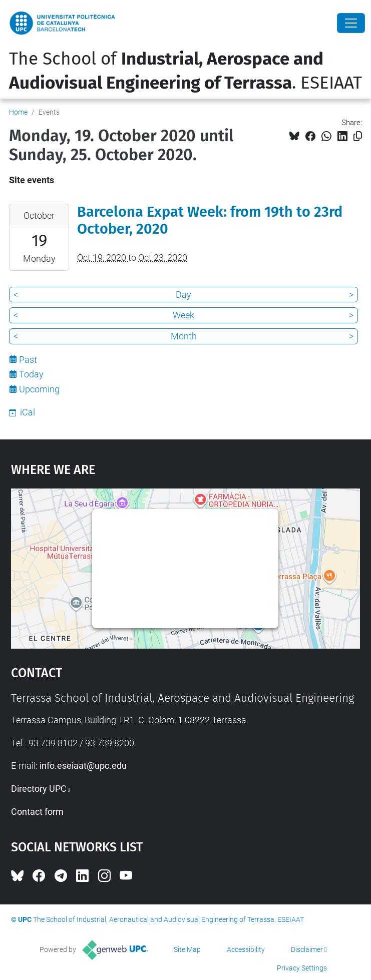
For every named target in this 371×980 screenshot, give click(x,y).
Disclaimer (307, 949)
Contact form (37, 812)
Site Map (187, 949)
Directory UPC (39, 789)
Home (18, 112)
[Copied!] (358, 136)
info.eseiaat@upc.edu (83, 766)
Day (183, 295)
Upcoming (39, 389)
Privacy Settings (302, 968)
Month (184, 336)
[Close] (351, 23)
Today (31, 374)
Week (183, 315)
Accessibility (246, 949)
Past (28, 360)
